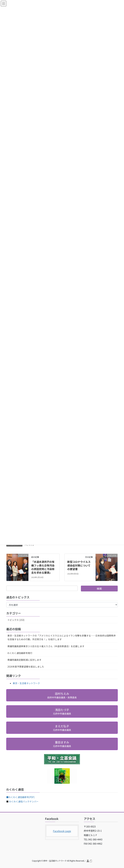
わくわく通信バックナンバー (24, 801)
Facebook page (62, 831)
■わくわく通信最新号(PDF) (21, 797)
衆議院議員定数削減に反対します (24, 660)
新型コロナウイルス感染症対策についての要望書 (79, 565)
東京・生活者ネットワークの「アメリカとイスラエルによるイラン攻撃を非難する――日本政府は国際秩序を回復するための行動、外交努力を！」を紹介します (62, 637)
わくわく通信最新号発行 (20, 653)
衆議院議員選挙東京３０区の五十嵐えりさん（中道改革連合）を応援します (46, 646)
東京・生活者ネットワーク (26, 683)
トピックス (29, 545)
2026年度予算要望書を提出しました (26, 667)
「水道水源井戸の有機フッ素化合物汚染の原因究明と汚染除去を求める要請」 (43, 567)
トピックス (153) (16, 620)
